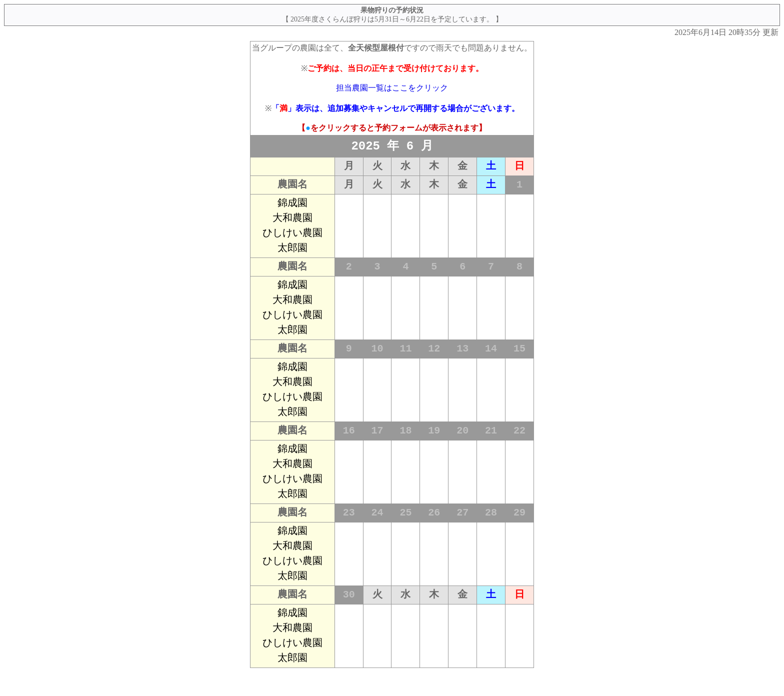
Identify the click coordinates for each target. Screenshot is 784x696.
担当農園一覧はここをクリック (392, 88)
